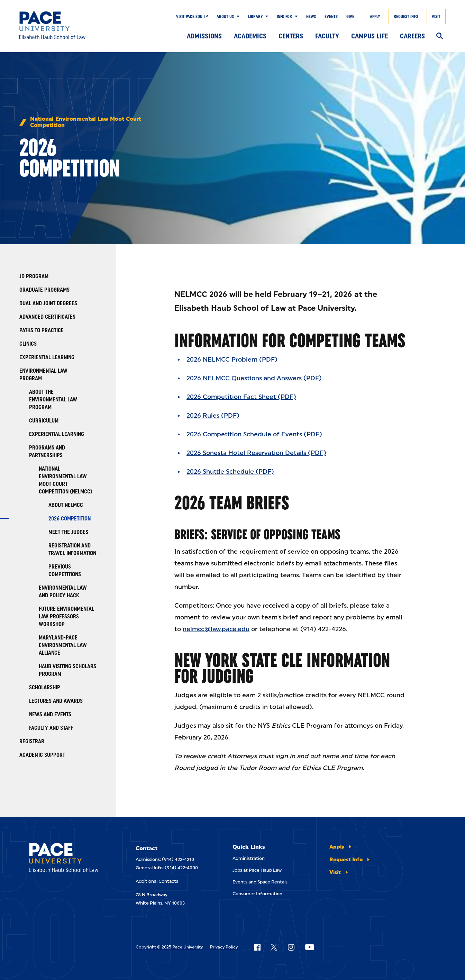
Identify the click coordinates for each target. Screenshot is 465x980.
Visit (436, 17)
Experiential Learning (47, 357)
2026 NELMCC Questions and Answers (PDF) (254, 378)
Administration (249, 858)
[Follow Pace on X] (274, 947)
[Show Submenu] (237, 17)
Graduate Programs (44, 290)
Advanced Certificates (47, 317)
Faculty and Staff (51, 728)
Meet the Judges (68, 532)
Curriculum (44, 421)
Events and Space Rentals (260, 882)
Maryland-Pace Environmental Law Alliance (63, 645)
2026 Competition (70, 519)
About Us (225, 17)
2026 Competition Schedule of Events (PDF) (254, 434)
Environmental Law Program (43, 375)
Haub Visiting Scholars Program (67, 670)
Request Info (406, 17)
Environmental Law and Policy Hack (63, 592)
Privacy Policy (224, 947)
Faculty (327, 36)
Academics (250, 36)
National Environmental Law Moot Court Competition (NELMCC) (66, 480)
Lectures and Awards (56, 701)
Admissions (204, 36)
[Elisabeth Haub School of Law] (63, 25)
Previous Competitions (65, 570)
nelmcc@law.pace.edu (216, 629)
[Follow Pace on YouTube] (310, 947)
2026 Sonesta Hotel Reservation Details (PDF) (256, 453)
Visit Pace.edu (189, 17)
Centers (291, 36)
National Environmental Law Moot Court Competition (86, 122)
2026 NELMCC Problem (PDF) (232, 360)
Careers (412, 36)
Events (331, 17)
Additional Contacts (157, 881)
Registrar (32, 741)
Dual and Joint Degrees (48, 303)
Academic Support (42, 755)
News (311, 17)
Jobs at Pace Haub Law (257, 870)
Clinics (28, 344)
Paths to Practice (42, 330)
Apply (375, 17)
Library (255, 17)
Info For (284, 17)
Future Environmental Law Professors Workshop (66, 616)
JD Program (34, 276)
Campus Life (370, 36)
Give (350, 17)
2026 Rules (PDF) (213, 416)
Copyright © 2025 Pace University (169, 947)
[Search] (440, 36)
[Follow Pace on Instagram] (291, 947)
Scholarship (45, 687)
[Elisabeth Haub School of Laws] (68, 859)
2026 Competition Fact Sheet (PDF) (241, 397)
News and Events (50, 714)
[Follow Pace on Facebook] (257, 947)
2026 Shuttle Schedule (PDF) (230, 472)
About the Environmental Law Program (53, 400)
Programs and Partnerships (47, 451)
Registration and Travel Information (72, 549)
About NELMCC (66, 505)
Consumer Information (257, 894)
